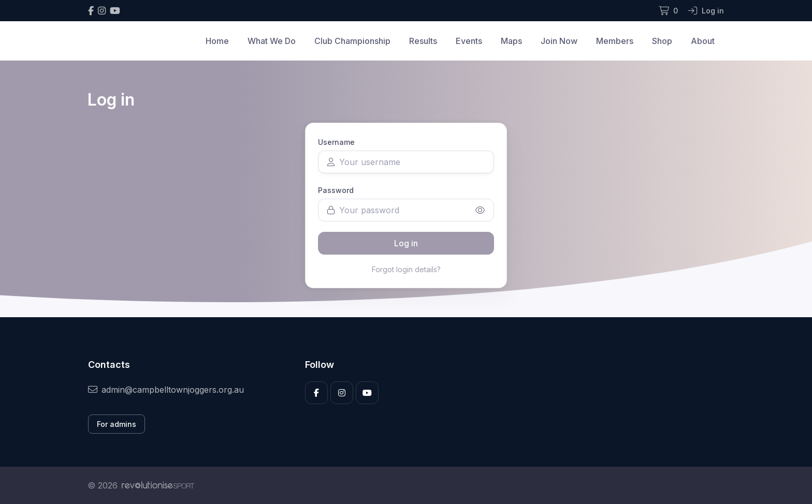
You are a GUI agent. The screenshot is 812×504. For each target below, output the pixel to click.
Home (217, 41)
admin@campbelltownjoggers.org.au (166, 390)
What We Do (272, 41)
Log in (406, 243)
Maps (511, 41)
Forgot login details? (406, 269)
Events (469, 41)
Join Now (559, 41)
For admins (117, 424)
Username (336, 142)
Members (615, 41)
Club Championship (352, 41)
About (703, 41)
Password (336, 190)
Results (423, 41)
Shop (662, 41)
